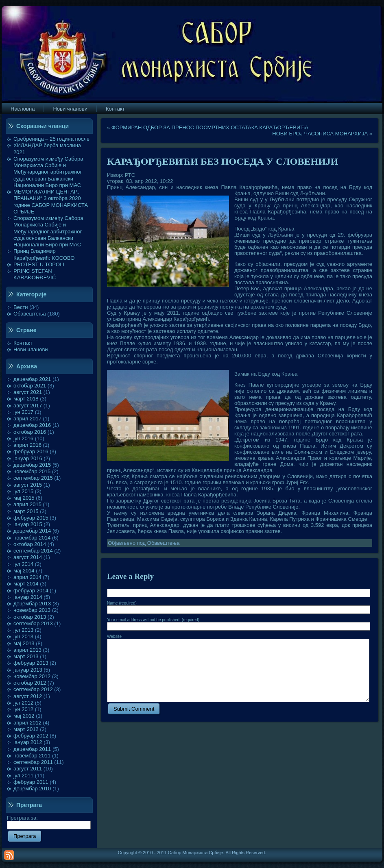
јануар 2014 (28, 597)
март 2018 (26, 399)
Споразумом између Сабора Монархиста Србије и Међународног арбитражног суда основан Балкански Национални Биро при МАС (48, 172)
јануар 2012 (28, 742)
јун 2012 (23, 709)
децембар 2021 (32, 379)
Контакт (23, 343)
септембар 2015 (33, 478)
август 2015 (28, 485)
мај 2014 (24, 571)
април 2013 (27, 650)
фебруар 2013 (31, 663)
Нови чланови (31, 349)
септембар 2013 (33, 623)
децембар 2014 (32, 531)
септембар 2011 (33, 762)
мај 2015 (24, 498)
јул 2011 (23, 776)
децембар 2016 (32, 425)
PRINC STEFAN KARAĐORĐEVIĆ (35, 274)
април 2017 (27, 419)
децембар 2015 (32, 465)
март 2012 (26, 729)
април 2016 (27, 445)
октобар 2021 (30, 386)
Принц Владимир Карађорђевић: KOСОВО (44, 254)
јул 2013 (23, 630)
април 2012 (27, 723)
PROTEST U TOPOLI (39, 264)
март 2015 (26, 511)
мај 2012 (24, 716)
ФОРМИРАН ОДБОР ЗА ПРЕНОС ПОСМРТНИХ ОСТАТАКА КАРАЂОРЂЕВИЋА (210, 127)
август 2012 (28, 696)
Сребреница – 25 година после (51, 139)
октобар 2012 (30, 683)
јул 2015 (23, 491)
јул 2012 (23, 703)
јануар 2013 (28, 670)
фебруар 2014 (31, 591)
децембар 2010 (32, 789)
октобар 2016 (30, 432)
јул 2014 (23, 564)
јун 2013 (23, 636)
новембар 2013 (32, 610)
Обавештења (30, 314)
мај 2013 (24, 643)
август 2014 (28, 557)
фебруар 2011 (31, 782)
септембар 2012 (33, 689)
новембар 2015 (32, 471)
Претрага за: (49, 821)
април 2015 (27, 504)
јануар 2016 (28, 458)
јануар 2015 (28, 524)
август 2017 (28, 406)
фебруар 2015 (31, 518)
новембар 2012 (32, 676)
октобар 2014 (30, 544)
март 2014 (26, 584)
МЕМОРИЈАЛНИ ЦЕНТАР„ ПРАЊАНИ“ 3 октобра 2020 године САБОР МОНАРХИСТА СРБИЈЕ (51, 202)
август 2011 (28, 769)
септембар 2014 (33, 551)
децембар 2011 (32, 749)
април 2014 (27, 577)
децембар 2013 (32, 604)
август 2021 (28, 392)
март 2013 (26, 656)
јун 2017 (23, 412)
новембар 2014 (32, 538)
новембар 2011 (32, 756)
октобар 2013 (30, 617)
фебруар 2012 (31, 736)
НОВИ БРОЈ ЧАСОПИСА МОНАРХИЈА (320, 134)
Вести (21, 307)
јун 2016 (23, 438)
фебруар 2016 (31, 451)
